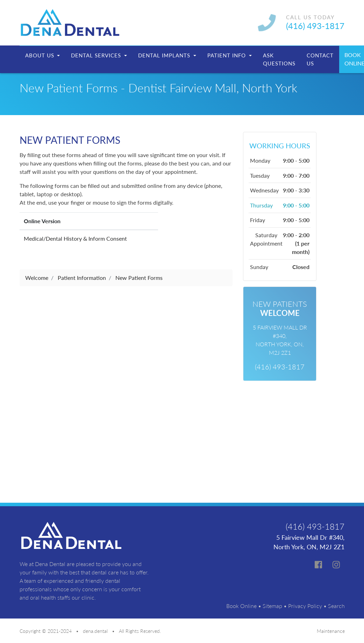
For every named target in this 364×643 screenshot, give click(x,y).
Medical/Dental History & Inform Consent (75, 238)
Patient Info (227, 55)
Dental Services (97, 55)
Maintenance (331, 631)
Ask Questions (279, 59)
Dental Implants (165, 55)
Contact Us (320, 59)
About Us (41, 55)
